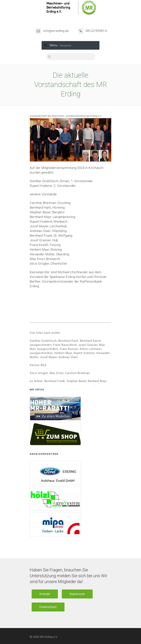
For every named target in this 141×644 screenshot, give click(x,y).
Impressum (77, 594)
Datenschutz (48, 607)
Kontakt (45, 594)
